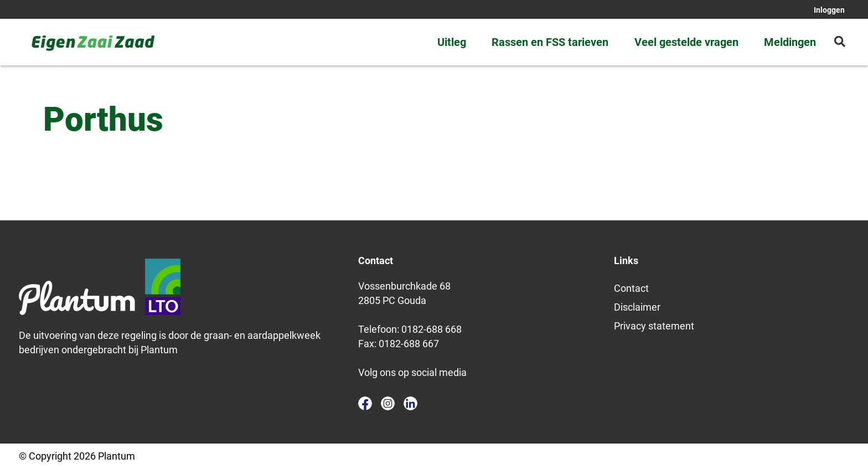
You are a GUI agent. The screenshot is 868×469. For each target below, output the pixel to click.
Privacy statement (654, 326)
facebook (365, 403)
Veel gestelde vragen (686, 42)
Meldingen (790, 42)
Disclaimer (637, 307)
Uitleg (452, 42)
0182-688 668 (432, 329)
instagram (388, 403)
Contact (631, 288)
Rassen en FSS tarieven (550, 42)
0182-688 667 (409, 344)
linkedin (410, 403)
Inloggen (829, 10)
